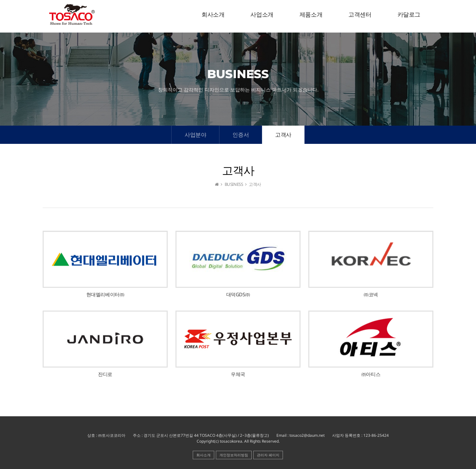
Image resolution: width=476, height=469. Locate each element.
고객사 (283, 135)
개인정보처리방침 (234, 455)
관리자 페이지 (268, 455)
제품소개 (311, 15)
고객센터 (360, 15)
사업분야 (195, 135)
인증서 (241, 135)
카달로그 (409, 15)
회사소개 (213, 15)
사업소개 (262, 15)
